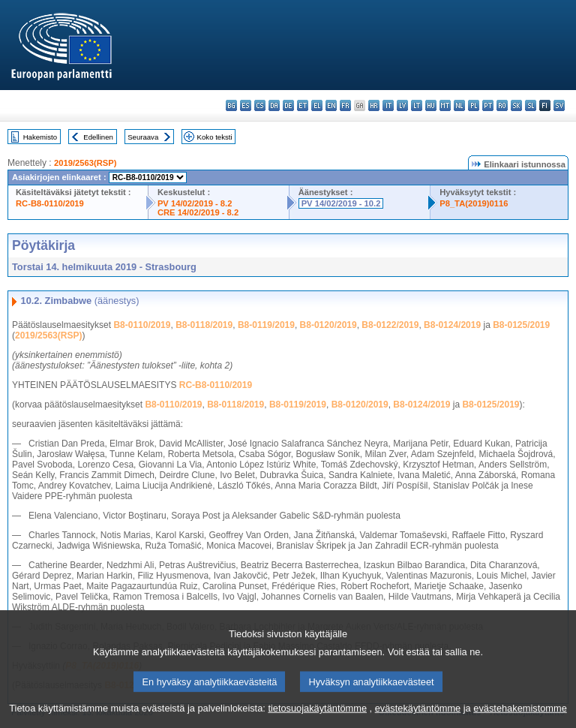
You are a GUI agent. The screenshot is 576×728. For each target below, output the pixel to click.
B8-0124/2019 (452, 325)
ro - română (502, 105)
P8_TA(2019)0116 (474, 203)
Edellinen (98, 137)
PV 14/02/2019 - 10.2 (341, 203)
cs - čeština (260, 105)
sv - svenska (559, 105)
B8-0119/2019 (266, 325)
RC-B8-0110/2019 (50, 203)
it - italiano (388, 105)
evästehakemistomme (520, 716)
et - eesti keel (303, 105)
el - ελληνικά (317, 105)
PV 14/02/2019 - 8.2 (195, 203)
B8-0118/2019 (204, 325)
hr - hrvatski (374, 105)
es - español (246, 105)
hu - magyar (431, 105)
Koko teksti (215, 137)
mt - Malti (445, 105)
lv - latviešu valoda (402, 105)
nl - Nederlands (459, 105)
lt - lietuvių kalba (417, 105)
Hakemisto (40, 137)
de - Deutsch (288, 105)
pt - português (488, 105)
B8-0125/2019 (521, 325)
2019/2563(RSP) (85, 163)
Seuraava (143, 137)
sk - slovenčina (516, 105)
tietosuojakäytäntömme (317, 716)
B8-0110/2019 (142, 325)
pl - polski (474, 105)
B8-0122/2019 (390, 325)
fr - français (345, 105)
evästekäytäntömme (418, 716)
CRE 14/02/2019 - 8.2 (198, 212)
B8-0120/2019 (328, 325)
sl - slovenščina (531, 105)
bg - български (231, 105)
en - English (331, 105)
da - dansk (274, 105)
